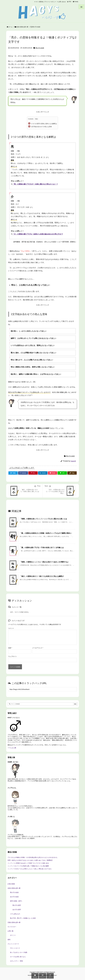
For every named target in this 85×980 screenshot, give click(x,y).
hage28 (73, 461)
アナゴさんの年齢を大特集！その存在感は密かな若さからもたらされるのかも (32, 857)
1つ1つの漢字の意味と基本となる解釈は (44, 124)
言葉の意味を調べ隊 (14, 922)
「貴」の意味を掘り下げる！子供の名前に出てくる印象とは (42, 548)
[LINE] (62, 473)
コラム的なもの (15, 914)
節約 (9, 940)
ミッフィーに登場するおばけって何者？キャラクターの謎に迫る (28, 863)
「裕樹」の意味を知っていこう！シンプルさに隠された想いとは (43, 519)
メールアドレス (38, 648)
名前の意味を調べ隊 (22, 27)
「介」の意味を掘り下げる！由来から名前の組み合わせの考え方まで (38, 234)
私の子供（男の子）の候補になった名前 (23, 918)
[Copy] (72, 473)
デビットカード (15, 948)
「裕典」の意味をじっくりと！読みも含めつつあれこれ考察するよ (44, 562)
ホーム (10, 27)
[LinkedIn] (43, 473)
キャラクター (12, 927)
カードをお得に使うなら (18, 957)
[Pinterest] (33, 473)
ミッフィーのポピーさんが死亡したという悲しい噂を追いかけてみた (30, 869)
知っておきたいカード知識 (19, 952)
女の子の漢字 (17, 910)
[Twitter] (13, 473)
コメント (11, 628)
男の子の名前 (36, 27)
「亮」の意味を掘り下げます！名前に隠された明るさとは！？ (35, 184)
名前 (10, 648)
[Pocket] (53, 473)
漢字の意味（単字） (16, 901)
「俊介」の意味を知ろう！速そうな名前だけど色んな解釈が (42, 576)
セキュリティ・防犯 (16, 961)
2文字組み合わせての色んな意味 (42, 127)
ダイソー (13, 935)
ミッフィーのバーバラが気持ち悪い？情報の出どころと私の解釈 (28, 866)
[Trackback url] (43, 689)
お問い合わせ (62, 2)
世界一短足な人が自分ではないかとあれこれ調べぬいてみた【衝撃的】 (30, 860)
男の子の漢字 (17, 905)
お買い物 (10, 931)
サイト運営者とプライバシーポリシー (46, 2)
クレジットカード (13, 944)
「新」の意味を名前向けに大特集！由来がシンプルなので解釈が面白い (46, 533)
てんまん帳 (13, 748)
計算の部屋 (11, 884)
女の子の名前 (14, 897)
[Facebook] (23, 473)
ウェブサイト (12, 656)
